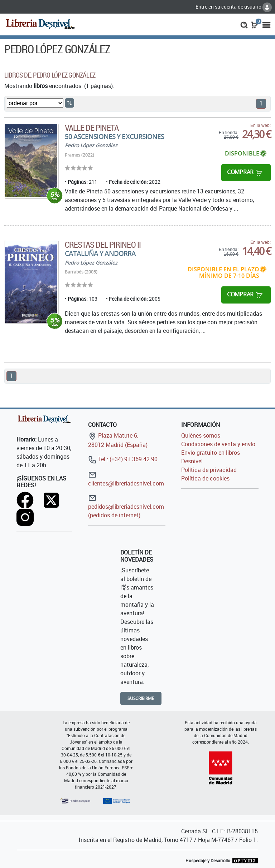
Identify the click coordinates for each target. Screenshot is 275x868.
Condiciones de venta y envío (218, 444)
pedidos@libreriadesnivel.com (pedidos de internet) (126, 506)
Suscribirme (141, 698)
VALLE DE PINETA (92, 128)
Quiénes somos (201, 435)
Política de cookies (205, 478)
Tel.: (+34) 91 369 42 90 (123, 459)
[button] (244, 24)
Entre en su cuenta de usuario (234, 7)
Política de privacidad (209, 470)
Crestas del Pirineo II (103, 245)
